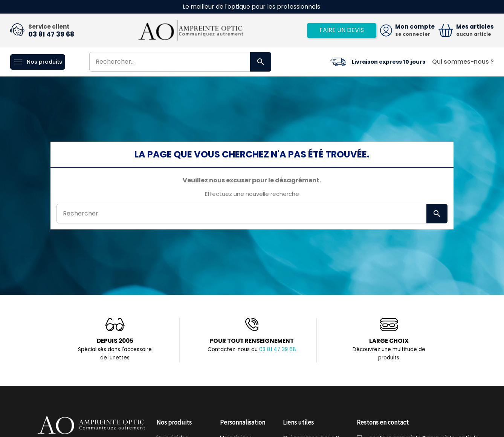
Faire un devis (342, 30)
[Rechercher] (180, 62)
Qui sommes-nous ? (463, 62)
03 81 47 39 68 (51, 34)
